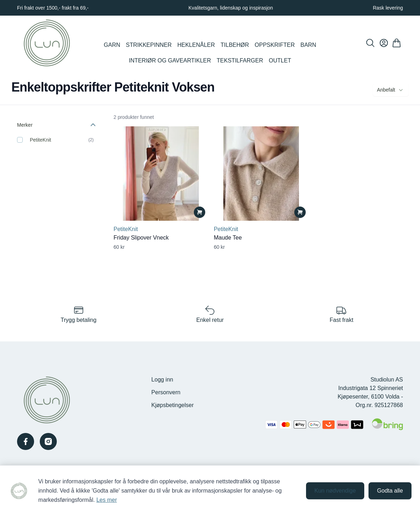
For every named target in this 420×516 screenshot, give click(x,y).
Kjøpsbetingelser (172, 405)
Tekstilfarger (240, 61)
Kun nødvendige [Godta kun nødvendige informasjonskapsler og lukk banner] (335, 491)
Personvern (166, 392)
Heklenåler (196, 45)
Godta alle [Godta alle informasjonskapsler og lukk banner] (390, 491)
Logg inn (162, 380)
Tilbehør (235, 45)
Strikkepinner (149, 45)
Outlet (280, 61)
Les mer (107, 500)
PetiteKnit (40, 140)
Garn (112, 45)
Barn (308, 45)
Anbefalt (391, 90)
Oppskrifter (275, 45)
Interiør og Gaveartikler (170, 61)
